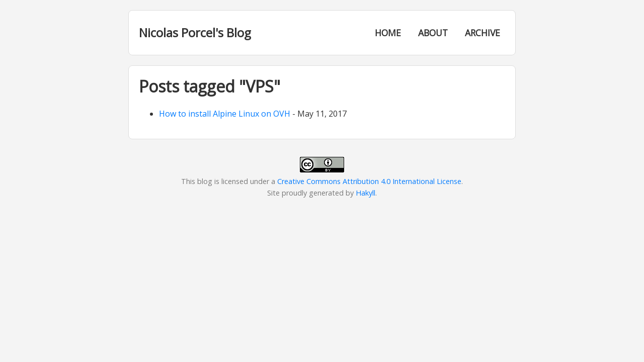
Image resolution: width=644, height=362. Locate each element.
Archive (482, 33)
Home (388, 33)
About (433, 33)
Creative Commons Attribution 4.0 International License (369, 181)
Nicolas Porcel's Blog (195, 32)
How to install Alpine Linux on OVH (225, 114)
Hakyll (366, 193)
